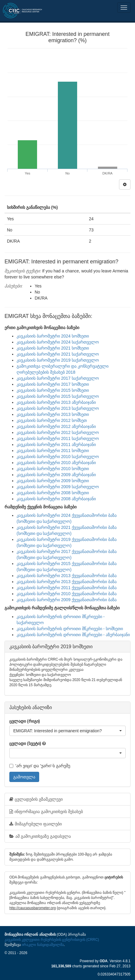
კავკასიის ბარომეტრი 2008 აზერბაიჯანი (56, 499)
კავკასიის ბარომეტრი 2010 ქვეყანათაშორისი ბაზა (67, 594)
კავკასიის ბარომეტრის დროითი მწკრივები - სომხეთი (70, 629)
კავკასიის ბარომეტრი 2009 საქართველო (58, 487)
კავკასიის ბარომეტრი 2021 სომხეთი (53, 348)
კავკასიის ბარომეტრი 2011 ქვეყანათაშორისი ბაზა (67, 588)
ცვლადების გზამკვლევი (36, 799)
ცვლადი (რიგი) (25, 721)
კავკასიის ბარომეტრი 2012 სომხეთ (52, 420)
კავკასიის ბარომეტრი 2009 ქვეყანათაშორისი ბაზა (67, 600)
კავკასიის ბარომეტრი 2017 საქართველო (58, 378)
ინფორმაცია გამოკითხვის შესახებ (46, 812)
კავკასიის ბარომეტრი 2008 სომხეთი (53, 493)
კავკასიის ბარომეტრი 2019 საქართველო (58, 360)
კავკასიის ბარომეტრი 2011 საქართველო (58, 438)
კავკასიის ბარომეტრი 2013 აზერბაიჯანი (56, 402)
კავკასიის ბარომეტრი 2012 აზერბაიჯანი (56, 426)
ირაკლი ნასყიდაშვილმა (43, 945)
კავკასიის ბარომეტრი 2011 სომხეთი (53, 451)
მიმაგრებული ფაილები (36, 824)
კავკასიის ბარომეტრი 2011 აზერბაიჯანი (56, 444)
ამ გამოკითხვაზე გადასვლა (40, 836)
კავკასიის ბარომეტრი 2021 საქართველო (58, 354)
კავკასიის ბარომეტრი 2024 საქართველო (58, 342)
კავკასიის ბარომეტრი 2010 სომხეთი (53, 469)
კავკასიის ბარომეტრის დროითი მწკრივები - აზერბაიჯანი (73, 635)
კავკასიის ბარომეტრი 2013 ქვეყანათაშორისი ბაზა (67, 576)
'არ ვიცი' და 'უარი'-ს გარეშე (40, 766)
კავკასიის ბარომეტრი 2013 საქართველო (58, 408)
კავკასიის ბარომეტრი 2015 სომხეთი (53, 390)
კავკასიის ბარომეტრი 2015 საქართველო (58, 396)
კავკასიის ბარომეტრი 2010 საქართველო (58, 457)
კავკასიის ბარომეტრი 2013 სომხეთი (53, 414)
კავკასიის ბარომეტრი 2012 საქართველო (58, 432)
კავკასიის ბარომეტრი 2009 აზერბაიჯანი (56, 475)
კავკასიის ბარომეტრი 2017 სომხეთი (53, 384)
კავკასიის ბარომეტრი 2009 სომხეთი (53, 481)
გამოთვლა (24, 777)
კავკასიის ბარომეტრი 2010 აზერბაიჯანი (56, 463)
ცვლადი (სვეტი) (25, 743)
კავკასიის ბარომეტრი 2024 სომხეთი (53, 336)
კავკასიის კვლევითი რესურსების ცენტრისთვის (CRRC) (52, 940)
